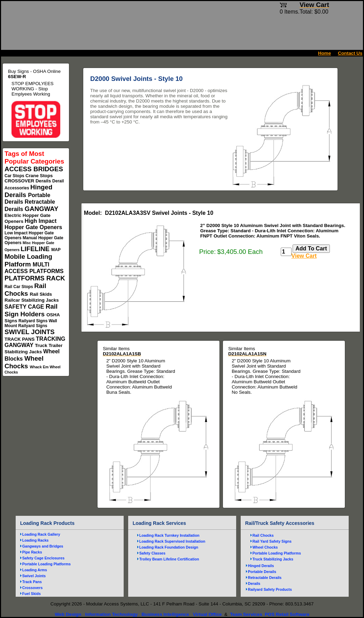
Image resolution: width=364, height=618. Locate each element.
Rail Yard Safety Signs (272, 541)
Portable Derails (262, 572)
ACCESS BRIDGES (34, 169)
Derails (44, 181)
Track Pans (32, 582)
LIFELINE (36, 249)
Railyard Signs (34, 321)
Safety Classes (152, 553)
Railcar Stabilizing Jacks (32, 300)
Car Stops (15, 176)
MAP (56, 250)
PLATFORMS (25, 278)
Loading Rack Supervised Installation (172, 541)
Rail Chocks (25, 290)
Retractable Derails (265, 578)
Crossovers (33, 588)
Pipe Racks (32, 552)
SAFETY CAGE (25, 307)
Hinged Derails (261, 566)
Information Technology (111, 614)
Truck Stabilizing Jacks (273, 559)
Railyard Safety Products (270, 589)
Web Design (68, 614)
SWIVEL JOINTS (30, 332)
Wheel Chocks (24, 362)
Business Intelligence (165, 614)
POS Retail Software (287, 614)
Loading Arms (35, 570)
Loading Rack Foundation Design (169, 547)
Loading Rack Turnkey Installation (169, 535)
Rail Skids (41, 294)
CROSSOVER (20, 181)
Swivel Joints (34, 576)
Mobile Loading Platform (28, 260)
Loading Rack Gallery (41, 534)
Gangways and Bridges (43, 546)
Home (324, 53)
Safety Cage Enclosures (43, 558)
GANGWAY (41, 209)
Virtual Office (207, 614)
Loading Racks (36, 540)
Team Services (246, 614)
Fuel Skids (32, 594)
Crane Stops (39, 176)
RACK (56, 278)
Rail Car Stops (19, 287)
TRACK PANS (20, 339)
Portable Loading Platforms (47, 564)
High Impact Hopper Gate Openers (33, 224)
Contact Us (350, 53)
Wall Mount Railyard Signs (31, 323)
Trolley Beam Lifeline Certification (169, 559)
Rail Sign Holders (31, 310)
